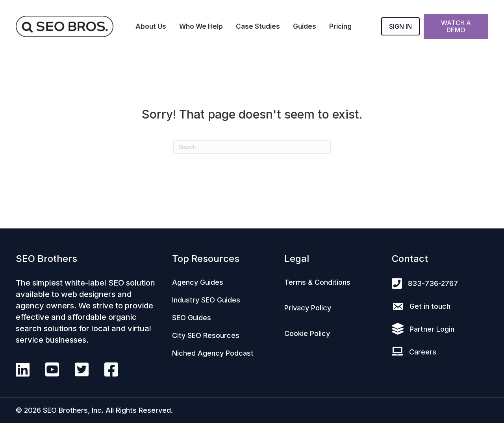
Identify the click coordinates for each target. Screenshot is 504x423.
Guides (305, 26)
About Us (151, 26)
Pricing (340, 26)
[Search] (252, 147)
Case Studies (258, 26)
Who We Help (201, 26)
